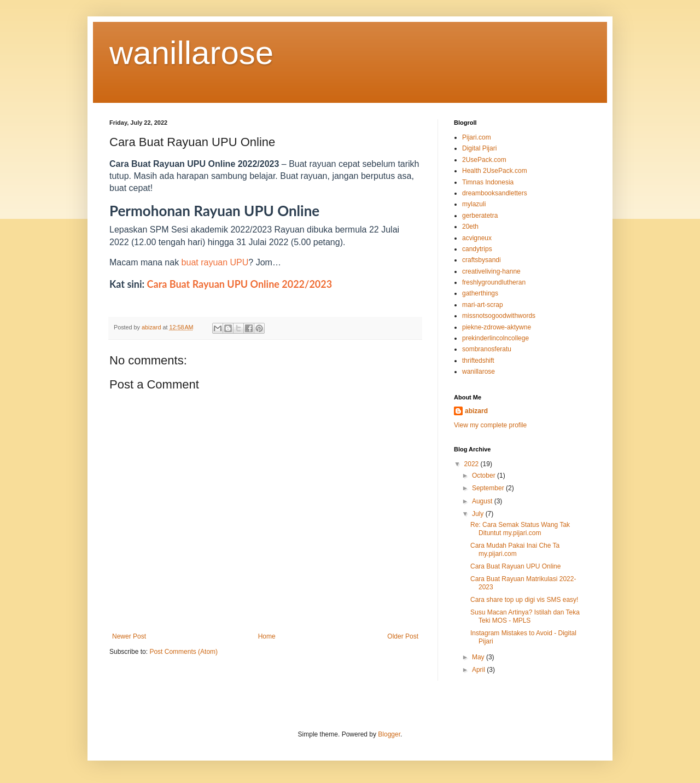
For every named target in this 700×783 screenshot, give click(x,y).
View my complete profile (490, 425)
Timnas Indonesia (488, 182)
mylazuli (474, 204)
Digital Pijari (479, 148)
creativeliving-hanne (491, 271)
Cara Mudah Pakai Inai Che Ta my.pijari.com (515, 549)
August (483, 501)
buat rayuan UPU (215, 262)
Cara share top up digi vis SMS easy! (524, 600)
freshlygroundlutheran (494, 282)
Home (267, 636)
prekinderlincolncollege (495, 338)
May (479, 657)
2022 (472, 464)
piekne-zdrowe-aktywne (497, 327)
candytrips (477, 249)
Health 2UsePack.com (495, 171)
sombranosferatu (487, 349)
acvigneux (477, 238)
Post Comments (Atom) (183, 652)
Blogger (389, 734)
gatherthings (480, 293)
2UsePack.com (484, 160)
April (479, 670)
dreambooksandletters (495, 193)
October (485, 475)
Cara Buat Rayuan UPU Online (515, 566)
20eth (470, 227)
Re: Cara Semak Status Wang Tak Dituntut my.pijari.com (520, 529)
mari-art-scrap (483, 305)
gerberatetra (480, 216)
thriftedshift (478, 361)
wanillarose (191, 53)
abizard (476, 411)
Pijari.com (477, 137)
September (489, 488)
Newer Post (129, 636)
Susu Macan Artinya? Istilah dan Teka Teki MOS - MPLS (525, 616)
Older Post (403, 636)
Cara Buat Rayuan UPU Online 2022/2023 (240, 284)
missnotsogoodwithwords (499, 316)
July (479, 514)
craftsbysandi (482, 260)
